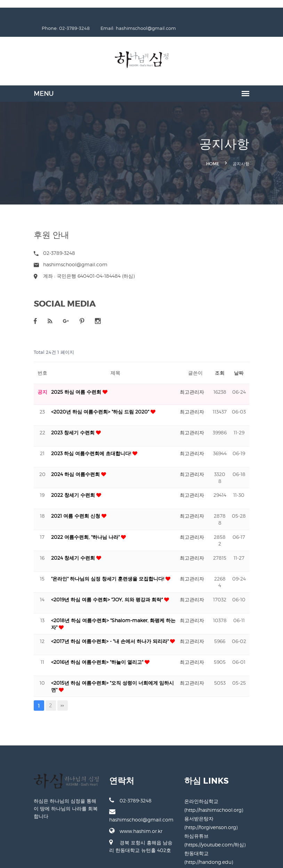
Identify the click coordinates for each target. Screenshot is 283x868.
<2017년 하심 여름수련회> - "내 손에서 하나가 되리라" (93, 629)
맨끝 (45, 693)
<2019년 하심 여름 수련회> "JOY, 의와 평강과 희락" (90, 587)
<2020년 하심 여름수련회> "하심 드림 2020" (83, 399)
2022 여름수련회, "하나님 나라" (69, 524)
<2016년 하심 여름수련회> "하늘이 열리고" (80, 650)
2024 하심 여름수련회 (59, 462)
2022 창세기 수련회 (56, 483)
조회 (237, 361)
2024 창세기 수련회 (56, 546)
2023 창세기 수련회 (56, 420)
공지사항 (258, 152)
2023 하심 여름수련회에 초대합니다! (74, 441)
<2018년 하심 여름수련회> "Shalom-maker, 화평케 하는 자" (100, 608)
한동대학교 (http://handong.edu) (227, 841)
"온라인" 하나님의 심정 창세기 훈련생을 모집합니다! (91, 566)
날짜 (256, 361)
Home (230, 152)
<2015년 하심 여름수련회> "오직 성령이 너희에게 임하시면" (99, 671)
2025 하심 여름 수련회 (59, 380)
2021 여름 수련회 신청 (59, 504)
